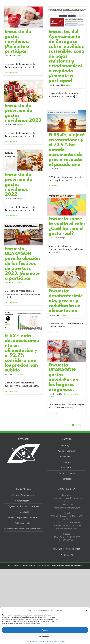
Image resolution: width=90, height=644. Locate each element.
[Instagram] (72, 555)
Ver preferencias (45, 636)
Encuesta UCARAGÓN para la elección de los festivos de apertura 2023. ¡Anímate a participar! (22, 264)
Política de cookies (31, 641)
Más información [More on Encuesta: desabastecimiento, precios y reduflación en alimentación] (54, 332)
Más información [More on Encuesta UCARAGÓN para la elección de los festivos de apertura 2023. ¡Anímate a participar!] (10, 303)
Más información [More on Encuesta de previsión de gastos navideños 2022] (10, 216)
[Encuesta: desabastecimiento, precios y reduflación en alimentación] (67, 277)
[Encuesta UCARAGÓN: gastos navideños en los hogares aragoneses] (67, 351)
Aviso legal (62, 641)
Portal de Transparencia (23, 495)
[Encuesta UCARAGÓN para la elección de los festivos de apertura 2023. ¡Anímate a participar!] (23, 235)
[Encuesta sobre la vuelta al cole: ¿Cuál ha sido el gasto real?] (67, 205)
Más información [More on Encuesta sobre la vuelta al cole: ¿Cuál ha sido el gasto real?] (54, 258)
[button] (86, 610)
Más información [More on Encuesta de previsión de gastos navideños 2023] (10, 142)
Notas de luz (67, 468)
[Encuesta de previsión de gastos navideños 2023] (23, 91)
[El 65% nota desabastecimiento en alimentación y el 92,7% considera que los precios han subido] (23, 321)
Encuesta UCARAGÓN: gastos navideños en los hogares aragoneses (63, 378)
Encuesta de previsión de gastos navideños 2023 (23, 113)
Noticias (20, 56)
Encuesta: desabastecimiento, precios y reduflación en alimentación (66, 301)
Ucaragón (67, 445)
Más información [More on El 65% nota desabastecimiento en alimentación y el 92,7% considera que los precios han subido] (10, 391)
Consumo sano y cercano (72, 394)
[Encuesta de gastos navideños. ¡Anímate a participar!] (23, 17)
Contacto (67, 479)
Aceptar (45, 630)
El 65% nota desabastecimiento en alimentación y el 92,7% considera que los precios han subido (22, 353)
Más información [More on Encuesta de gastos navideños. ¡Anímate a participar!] (10, 73)
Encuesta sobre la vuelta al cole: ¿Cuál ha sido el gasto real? (67, 226)
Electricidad (67, 457)
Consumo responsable (67, 169)
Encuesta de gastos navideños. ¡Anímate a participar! (18, 42)
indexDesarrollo (77, 566)
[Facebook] (61, 555)
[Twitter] (65, 555)
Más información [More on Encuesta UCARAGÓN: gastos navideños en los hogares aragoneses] (54, 413)
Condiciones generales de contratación (23, 529)
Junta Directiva (24, 501)
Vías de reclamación (67, 451)
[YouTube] (68, 555)
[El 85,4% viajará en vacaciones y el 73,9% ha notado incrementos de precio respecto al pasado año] (67, 121)
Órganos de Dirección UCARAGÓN (23, 506)
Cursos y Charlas (67, 473)
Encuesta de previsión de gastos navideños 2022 (18, 185)
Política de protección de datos (48, 641)
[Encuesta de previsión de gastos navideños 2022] (23, 160)
